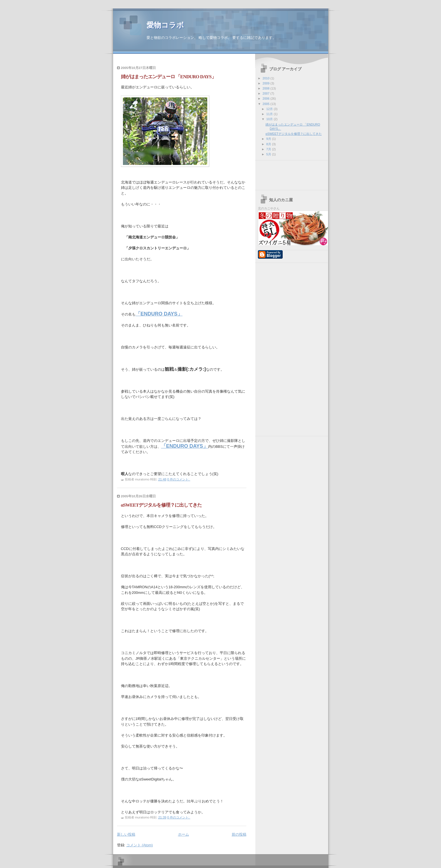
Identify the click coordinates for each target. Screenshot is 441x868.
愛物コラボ (165, 25)
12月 (270, 109)
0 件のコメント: (179, 479)
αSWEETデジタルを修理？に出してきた (161, 505)
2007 (267, 93)
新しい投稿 (126, 834)
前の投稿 (239, 834)
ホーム (184, 834)
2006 (267, 99)
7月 (269, 149)
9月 (269, 139)
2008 (267, 88)
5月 (269, 154)
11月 (270, 114)
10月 (270, 119)
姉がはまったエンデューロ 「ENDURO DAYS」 (168, 77)
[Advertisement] (183, 61)
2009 (267, 83)
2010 (267, 78)
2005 (267, 104)
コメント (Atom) (140, 845)
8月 (269, 144)
